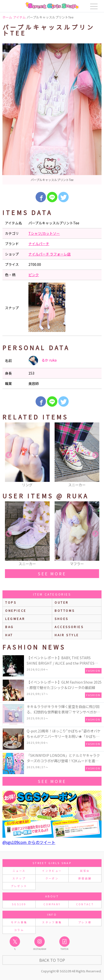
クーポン (52, 878)
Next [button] (95, 455)
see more (52, 574)
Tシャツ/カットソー (44, 233)
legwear (15, 619)
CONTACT (85, 904)
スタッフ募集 (52, 922)
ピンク (34, 275)
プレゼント (19, 886)
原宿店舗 (85, 878)
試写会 (85, 871)
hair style (67, 635)
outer (62, 602)
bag (10, 627)
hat (9, 635)
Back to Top (52, 960)
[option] (52, 114)
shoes (62, 619)
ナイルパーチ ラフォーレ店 (50, 254)
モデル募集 (19, 922)
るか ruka (42, 361)
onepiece (16, 610)
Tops (11, 602)
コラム (19, 930)
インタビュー (52, 871)
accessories (69, 627)
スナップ (19, 878)
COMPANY (52, 904)
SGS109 (19, 904)
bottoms (65, 610)
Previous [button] (9, 455)
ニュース (19, 871)
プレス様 (85, 922)
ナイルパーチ (39, 244)
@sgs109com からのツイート (29, 842)
